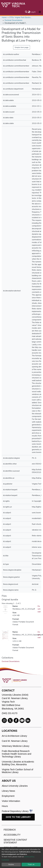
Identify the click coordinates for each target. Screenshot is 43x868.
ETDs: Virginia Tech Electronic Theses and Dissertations (21, 17)
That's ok (31, 864)
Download (39, 609)
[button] (29, 12)
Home (4, 17)
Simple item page (22, 47)
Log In (33, 12)
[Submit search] (26, 12)
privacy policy (29, 857)
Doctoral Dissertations (13, 20)
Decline (11, 864)
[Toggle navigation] (40, 12)
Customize (5, 860)
